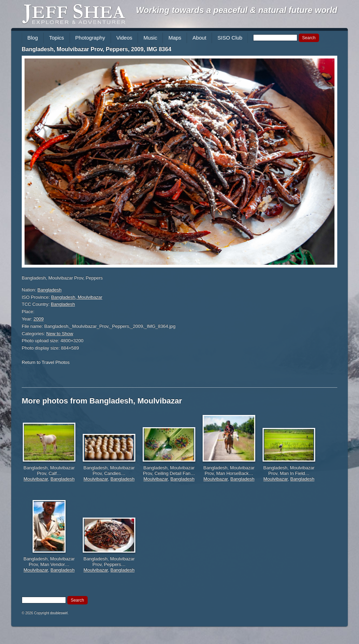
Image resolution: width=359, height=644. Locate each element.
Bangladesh (50, 290)
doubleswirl (59, 613)
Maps (175, 38)
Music (150, 38)
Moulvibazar (36, 479)
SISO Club (230, 38)
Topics (57, 38)
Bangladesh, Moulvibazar (77, 297)
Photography (90, 38)
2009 (39, 319)
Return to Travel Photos (46, 362)
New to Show (60, 334)
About (199, 38)
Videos (124, 38)
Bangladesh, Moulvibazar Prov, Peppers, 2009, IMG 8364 (97, 49)
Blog (33, 38)
